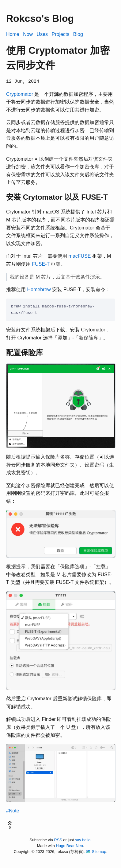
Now (28, 34)
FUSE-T (41, 263)
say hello (83, 839)
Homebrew (39, 289)
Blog (78, 34)
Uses (42, 34)
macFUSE (80, 256)
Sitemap (99, 851)
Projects (61, 34)
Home (13, 34)
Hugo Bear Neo (70, 845)
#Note (13, 810)
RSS (58, 839)
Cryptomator (20, 94)
